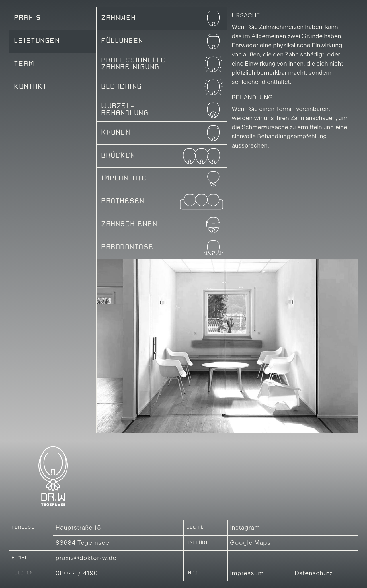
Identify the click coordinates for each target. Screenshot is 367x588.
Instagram (245, 528)
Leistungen (37, 42)
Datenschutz (314, 573)
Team (24, 64)
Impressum (247, 573)
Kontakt (31, 87)
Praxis (27, 19)
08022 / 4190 (77, 573)
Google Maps (250, 543)
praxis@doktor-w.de (86, 558)
